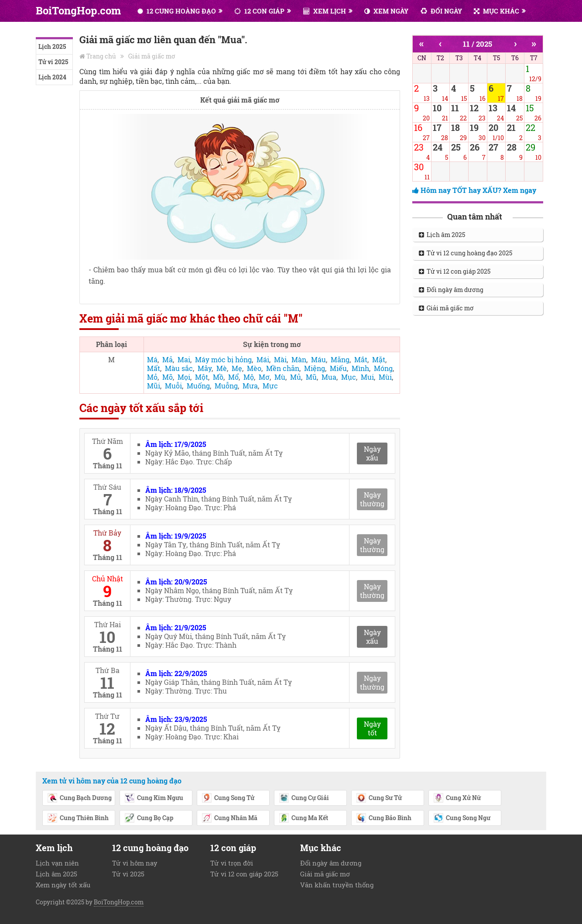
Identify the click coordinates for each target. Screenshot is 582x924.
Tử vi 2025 (53, 62)
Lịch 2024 (52, 77)
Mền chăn (283, 368)
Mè (222, 368)
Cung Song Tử (228, 798)
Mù (280, 377)
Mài (280, 359)
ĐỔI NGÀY (441, 11)
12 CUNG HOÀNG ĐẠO (177, 11)
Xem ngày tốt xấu (63, 885)
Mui (367, 377)
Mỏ (152, 377)
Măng (340, 359)
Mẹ (237, 368)
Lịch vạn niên (57, 863)
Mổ (233, 377)
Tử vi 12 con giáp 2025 (455, 271)
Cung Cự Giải (304, 798)
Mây (205, 368)
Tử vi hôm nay (135, 863)
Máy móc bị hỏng (223, 359)
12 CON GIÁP (259, 11)
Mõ (168, 377)
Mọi (184, 377)
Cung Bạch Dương (79, 798)
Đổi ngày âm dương (451, 290)
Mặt (379, 359)
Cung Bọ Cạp (149, 818)
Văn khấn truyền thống (337, 885)
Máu (318, 359)
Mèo (254, 368)
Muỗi (173, 386)
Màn (299, 359)
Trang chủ (101, 56)
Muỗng (226, 386)
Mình (360, 368)
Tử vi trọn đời (232, 863)
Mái (263, 359)
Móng (383, 368)
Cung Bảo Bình (384, 818)
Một (202, 377)
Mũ (311, 377)
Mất (154, 368)
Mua (329, 377)
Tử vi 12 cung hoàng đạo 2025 (466, 253)
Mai (184, 359)
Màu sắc (179, 368)
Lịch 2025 (52, 46)
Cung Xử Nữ (457, 798)
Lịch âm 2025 (442, 235)
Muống (198, 386)
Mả (168, 359)
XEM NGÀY (386, 11)
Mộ (249, 377)
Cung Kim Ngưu (154, 798)
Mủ (296, 377)
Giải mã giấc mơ (152, 56)
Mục (349, 377)
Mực (270, 386)
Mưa (250, 386)
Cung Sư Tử (379, 798)
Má (152, 359)
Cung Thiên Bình (78, 818)
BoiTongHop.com (78, 10)
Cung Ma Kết (303, 818)
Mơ (264, 377)
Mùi (385, 377)
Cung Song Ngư (462, 818)
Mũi (154, 386)
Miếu (338, 368)
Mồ (218, 377)
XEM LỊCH (325, 11)
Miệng (315, 368)
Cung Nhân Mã (229, 818)
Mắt (361, 359)
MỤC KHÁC (496, 11)
